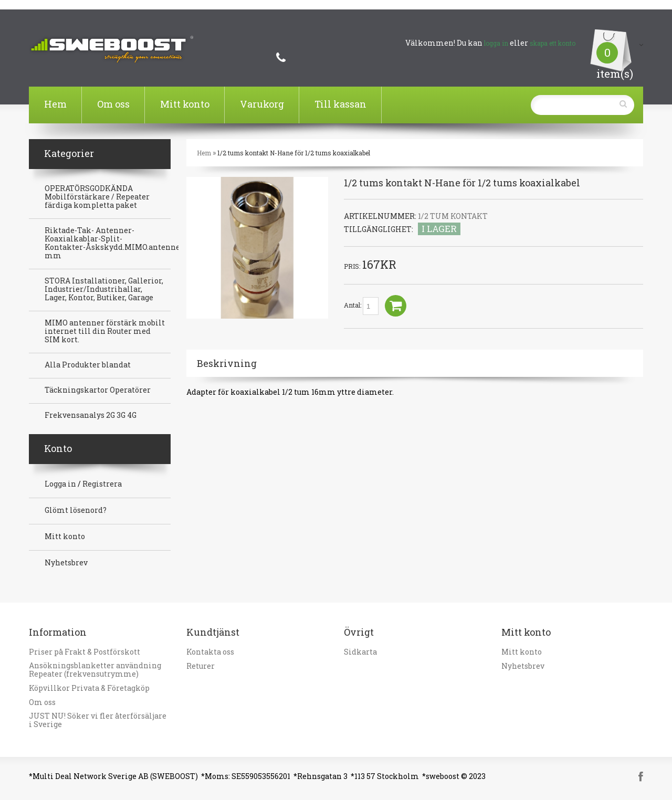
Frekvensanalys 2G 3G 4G (91, 415)
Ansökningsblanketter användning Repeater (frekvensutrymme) (95, 670)
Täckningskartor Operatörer (98, 390)
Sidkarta (360, 652)
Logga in (60, 484)
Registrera (102, 484)
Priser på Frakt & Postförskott (85, 652)
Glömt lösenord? (76, 510)
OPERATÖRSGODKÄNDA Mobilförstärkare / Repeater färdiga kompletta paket (97, 197)
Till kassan (340, 104)
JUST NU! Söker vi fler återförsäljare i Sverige (98, 720)
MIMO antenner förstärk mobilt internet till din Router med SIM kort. (105, 331)
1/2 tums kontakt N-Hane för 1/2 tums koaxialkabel (294, 153)
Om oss (113, 104)
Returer (201, 666)
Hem (55, 104)
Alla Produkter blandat (88, 365)
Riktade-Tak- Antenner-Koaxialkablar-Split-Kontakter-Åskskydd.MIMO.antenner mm (114, 243)
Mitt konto (185, 104)
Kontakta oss (210, 652)
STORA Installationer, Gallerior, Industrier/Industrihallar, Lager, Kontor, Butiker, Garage (104, 289)
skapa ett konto (553, 43)
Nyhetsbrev (66, 563)
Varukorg (262, 104)
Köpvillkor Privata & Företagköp (89, 688)
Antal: (361, 306)
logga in (496, 43)
